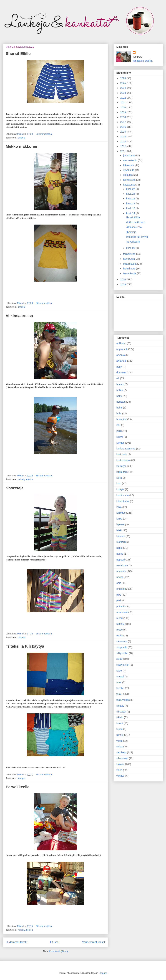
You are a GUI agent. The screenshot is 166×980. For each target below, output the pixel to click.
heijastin (121, 402)
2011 (123, 151)
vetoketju (121, 752)
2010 (123, 279)
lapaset (120, 524)
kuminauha (123, 495)
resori (120, 618)
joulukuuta (129, 155)
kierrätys (121, 466)
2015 (123, 132)
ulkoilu (30, 479)
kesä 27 (131, 189)
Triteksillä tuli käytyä (25, 646)
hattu (119, 396)
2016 (123, 127)
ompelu (22, 138)
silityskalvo (122, 653)
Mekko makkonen (22, 146)
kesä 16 (131, 208)
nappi (119, 548)
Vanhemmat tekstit (94, 942)
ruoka (120, 636)
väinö (119, 770)
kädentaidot (123, 501)
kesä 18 (131, 204)
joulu (119, 431)
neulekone (122, 565)
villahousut (122, 758)
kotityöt (120, 489)
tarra (119, 682)
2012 (123, 146)
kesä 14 (131, 213)
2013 (123, 142)
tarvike (120, 688)
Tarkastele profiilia (143, 61)
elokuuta (128, 175)
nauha (120, 554)
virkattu (120, 764)
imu (118, 425)
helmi (119, 408)
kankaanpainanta (126, 449)
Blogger (103, 973)
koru (119, 483)
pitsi (119, 600)
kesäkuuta (129, 185)
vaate (119, 741)
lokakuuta (129, 165)
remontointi (123, 612)
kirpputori (122, 472)
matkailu (121, 542)
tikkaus (120, 706)
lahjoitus (121, 513)
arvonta (121, 355)
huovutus (121, 419)
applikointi (122, 349)
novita (120, 577)
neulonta (121, 571)
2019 (123, 112)
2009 (123, 284)
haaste (120, 384)
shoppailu (122, 647)
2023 (123, 93)
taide (119, 671)
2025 (123, 83)
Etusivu (55, 942)
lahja (119, 507)
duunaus (121, 372)
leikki (119, 530)
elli (118, 378)
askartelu (121, 361)
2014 (123, 137)
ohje (119, 583)
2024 (123, 88)
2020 (123, 107)
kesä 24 (131, 194)
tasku (119, 694)
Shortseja (15, 488)
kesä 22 (131, 199)
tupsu (119, 729)
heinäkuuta (130, 180)
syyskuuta (129, 170)
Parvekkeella (18, 787)
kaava (120, 437)
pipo (119, 595)
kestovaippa (123, 460)
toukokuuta (130, 254)
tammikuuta (130, 273)
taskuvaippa (123, 700)
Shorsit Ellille (18, 54)
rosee (120, 630)
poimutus (121, 606)
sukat (119, 659)
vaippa (120, 747)
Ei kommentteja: (44, 134)
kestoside (122, 454)
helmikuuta (130, 269)
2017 (123, 122)
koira (119, 478)
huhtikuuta (129, 259)
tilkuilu (120, 717)
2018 (123, 117)
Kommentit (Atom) (58, 951)
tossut (120, 723)
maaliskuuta (130, 264)
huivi (119, 413)
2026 (123, 78)
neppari (121, 560)
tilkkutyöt (121, 712)
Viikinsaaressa (19, 316)
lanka (119, 519)
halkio (120, 390)
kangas (21, 778)
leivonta (121, 536)
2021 (123, 102)
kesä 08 (131, 248)
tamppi (120, 677)
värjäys (120, 776)
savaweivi (122, 641)
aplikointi (121, 343)
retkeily (21, 479)
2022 (123, 98)
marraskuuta (130, 160)
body (119, 367)
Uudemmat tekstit (17, 942)
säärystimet (123, 665)
